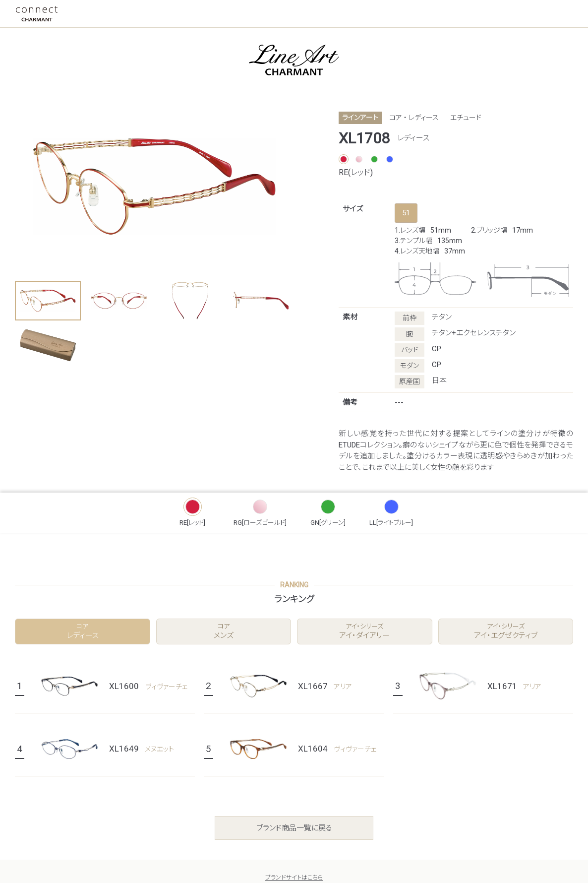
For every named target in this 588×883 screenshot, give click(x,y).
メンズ (224, 631)
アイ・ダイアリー (365, 631)
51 (406, 213)
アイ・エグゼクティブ (506, 631)
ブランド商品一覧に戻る (294, 828)
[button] (48, 301)
